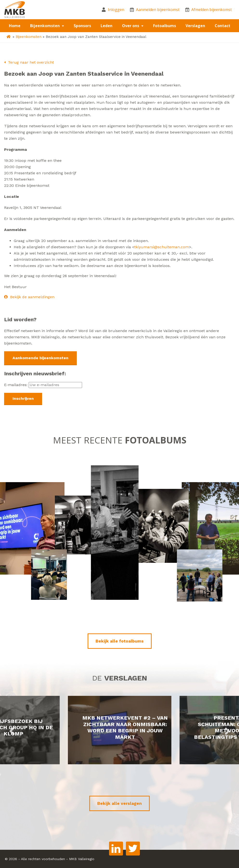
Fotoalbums (165, 26)
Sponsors (82, 26)
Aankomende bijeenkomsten (40, 358)
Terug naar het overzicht (29, 62)
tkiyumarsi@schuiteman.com (162, 247)
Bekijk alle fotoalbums (120, 641)
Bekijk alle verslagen (119, 803)
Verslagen (195, 26)
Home (15, 26)
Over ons (131, 26)
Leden (107, 26)
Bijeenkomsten (45, 26)
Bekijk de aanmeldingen (29, 297)
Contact (223, 26)
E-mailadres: (43, 385)
